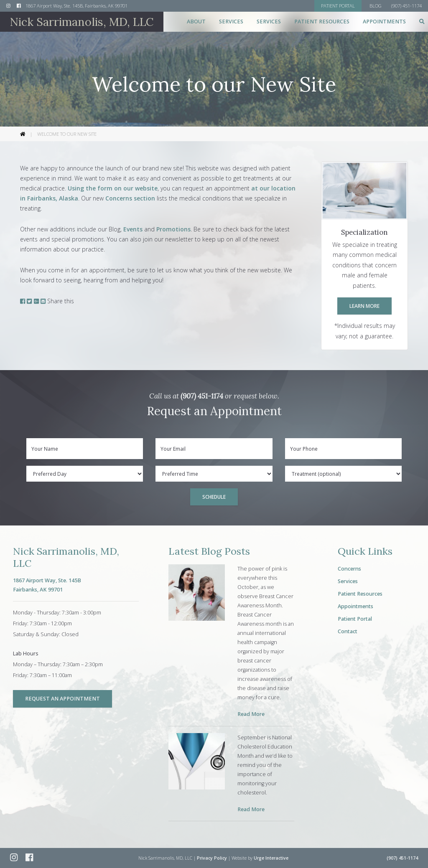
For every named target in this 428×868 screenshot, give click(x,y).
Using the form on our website (113, 188)
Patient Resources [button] (322, 22)
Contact (348, 631)
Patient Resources (360, 594)
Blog (376, 6)
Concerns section (130, 198)
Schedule (214, 497)
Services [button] (231, 22)
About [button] (196, 22)
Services (348, 581)
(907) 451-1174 (202, 396)
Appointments (384, 22)
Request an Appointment (62, 699)
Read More (251, 714)
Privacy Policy (212, 858)
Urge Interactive (271, 858)
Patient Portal (355, 619)
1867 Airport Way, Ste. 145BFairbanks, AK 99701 (47, 585)
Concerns (349, 569)
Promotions (173, 229)
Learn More (364, 306)
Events (133, 229)
